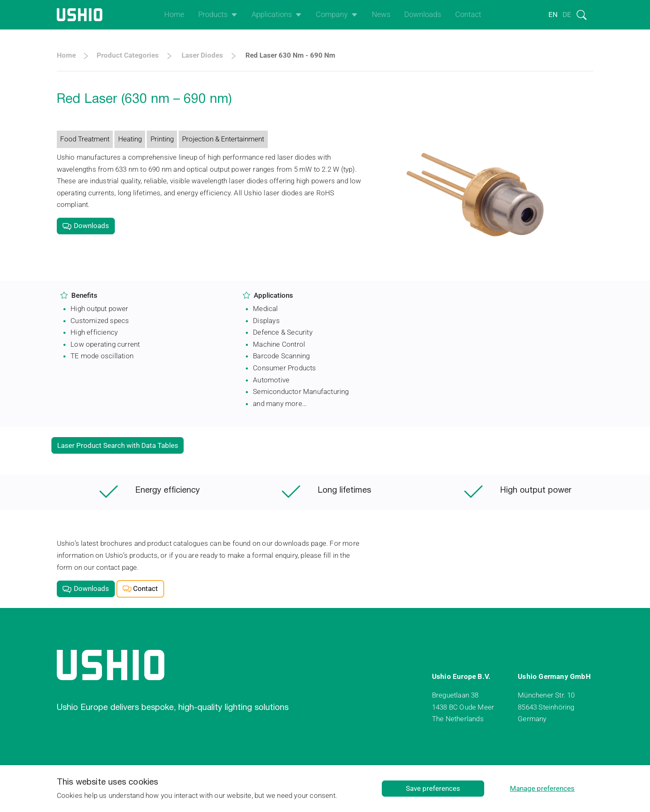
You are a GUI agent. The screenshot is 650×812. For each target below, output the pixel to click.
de (567, 15)
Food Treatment (85, 139)
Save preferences (433, 788)
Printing (162, 139)
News (381, 15)
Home (174, 15)
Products (213, 15)
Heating (130, 139)
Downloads (423, 15)
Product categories (128, 55)
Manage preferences (542, 788)
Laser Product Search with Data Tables (118, 445)
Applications (272, 15)
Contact (468, 15)
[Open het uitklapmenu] (233, 15)
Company (332, 15)
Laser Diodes (202, 55)
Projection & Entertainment (223, 139)
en (553, 15)
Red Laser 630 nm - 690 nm (290, 55)
